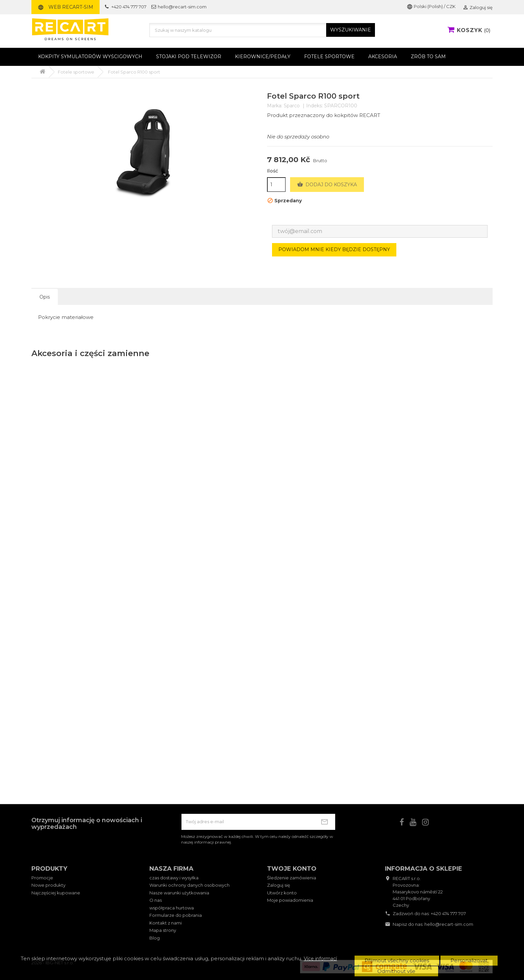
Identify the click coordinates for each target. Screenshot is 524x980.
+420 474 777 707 (448, 913)
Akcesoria (383, 57)
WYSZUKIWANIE (351, 30)
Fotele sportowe (329, 57)
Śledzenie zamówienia (292, 878)
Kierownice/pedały (263, 57)
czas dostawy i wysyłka (174, 878)
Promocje (42, 878)
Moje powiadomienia (290, 900)
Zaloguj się (279, 885)
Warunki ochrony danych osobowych (189, 885)
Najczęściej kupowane (56, 893)
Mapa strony (163, 930)
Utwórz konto (282, 893)
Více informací (320, 959)
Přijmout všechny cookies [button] (397, 960)
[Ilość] (276, 185)
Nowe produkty (48, 885)
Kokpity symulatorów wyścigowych (90, 57)
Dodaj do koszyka (327, 185)
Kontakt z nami (166, 923)
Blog (155, 938)
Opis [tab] (45, 297)
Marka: (275, 106)
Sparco (292, 106)
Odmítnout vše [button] (396, 971)
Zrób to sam (428, 57)
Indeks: (314, 106)
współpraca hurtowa (172, 908)
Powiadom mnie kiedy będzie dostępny (334, 249)
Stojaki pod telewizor (189, 57)
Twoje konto (292, 869)
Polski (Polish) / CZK (431, 6)
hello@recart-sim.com (449, 924)
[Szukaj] (262, 30)
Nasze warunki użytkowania (179, 893)
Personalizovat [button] (469, 960)
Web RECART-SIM (65, 7)
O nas (156, 900)
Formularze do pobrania (176, 915)
